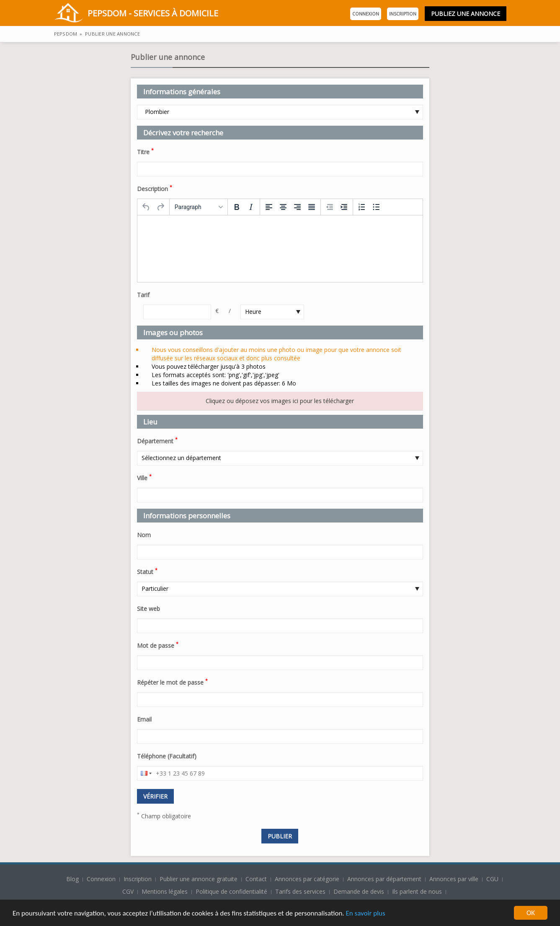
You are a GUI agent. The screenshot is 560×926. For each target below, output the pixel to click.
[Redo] (160, 207)
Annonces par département (384, 879)
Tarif (143, 295)
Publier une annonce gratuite (199, 879)
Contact (257, 879)
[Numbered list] (362, 207)
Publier (280, 836)
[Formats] (199, 207)
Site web (148, 609)
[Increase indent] (344, 207)
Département (157, 440)
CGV (128, 891)
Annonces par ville (454, 879)
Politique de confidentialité (231, 891)
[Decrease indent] (330, 207)
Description (155, 188)
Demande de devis (359, 891)
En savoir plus (365, 914)
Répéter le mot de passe (172, 682)
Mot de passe (158, 645)
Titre (145, 151)
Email (144, 719)
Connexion (366, 14)
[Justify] (312, 207)
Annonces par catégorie (307, 879)
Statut (147, 571)
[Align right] (297, 207)
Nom (144, 535)
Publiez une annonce (466, 14)
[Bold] (237, 207)
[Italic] (251, 207)
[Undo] (146, 207)
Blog (73, 879)
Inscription (403, 14)
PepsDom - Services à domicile (136, 14)
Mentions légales (165, 891)
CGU (492, 879)
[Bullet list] (376, 207)
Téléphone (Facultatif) (167, 756)
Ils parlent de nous (417, 891)
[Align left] (269, 207)
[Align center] (283, 207)
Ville (144, 477)
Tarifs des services (300, 891)
